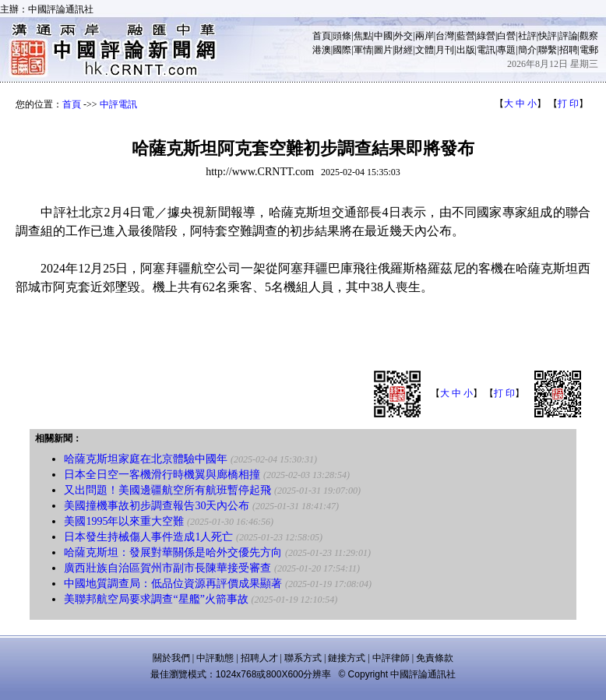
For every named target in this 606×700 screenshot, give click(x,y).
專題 (506, 50)
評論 (569, 36)
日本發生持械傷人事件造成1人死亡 (148, 537)
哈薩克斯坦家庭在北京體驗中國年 (146, 459)
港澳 (322, 50)
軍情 (363, 50)
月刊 (445, 50)
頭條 (342, 36)
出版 (466, 50)
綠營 (486, 36)
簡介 (527, 50)
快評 (548, 36)
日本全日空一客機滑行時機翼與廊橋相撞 (162, 475)
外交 (403, 36)
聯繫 (548, 50)
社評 (527, 36)
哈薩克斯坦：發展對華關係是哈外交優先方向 (173, 552)
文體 (425, 50)
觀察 (589, 36)
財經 (403, 50)
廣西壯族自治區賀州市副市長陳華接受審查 (167, 568)
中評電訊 (118, 104)
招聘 (569, 50)
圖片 (383, 50)
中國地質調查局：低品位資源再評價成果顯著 (173, 584)
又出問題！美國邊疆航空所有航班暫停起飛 (167, 490)
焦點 (363, 36)
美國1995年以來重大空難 (124, 521)
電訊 (486, 50)
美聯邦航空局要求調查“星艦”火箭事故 (156, 599)
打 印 (568, 104)
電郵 (589, 50)
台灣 (445, 36)
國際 (342, 50)
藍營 (466, 36)
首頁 (322, 36)
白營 (506, 36)
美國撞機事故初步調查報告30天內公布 (157, 506)
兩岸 (425, 36)
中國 (383, 36)
